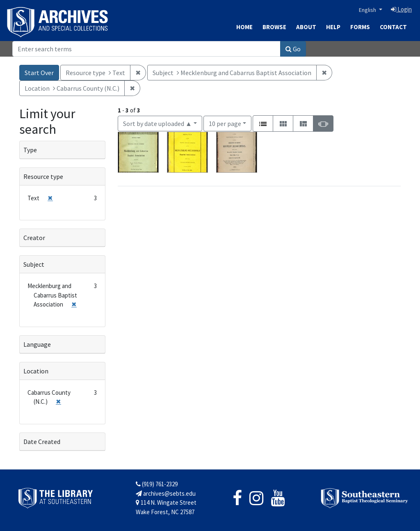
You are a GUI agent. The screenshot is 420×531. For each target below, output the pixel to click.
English (368, 10)
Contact (393, 27)
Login (401, 9)
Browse (274, 27)
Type (30, 150)
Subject (34, 264)
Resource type (43, 176)
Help (333, 27)
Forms (360, 27)
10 (225, 123)
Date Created (42, 442)
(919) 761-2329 (157, 484)
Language (37, 344)
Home (244, 27)
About (306, 27)
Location (36, 371)
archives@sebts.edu (166, 493)
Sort (157, 124)
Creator (34, 238)
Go (293, 49)
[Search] (146, 49)
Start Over (39, 73)
